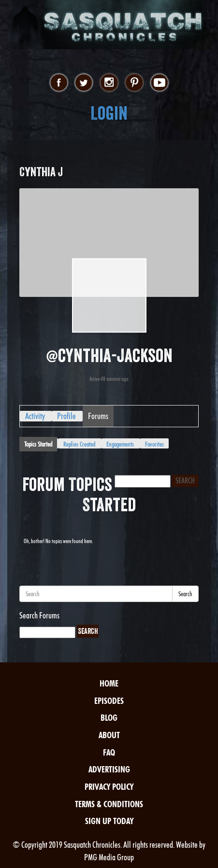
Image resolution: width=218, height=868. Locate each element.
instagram (109, 83)
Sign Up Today (109, 821)
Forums (98, 416)
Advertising (109, 769)
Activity (35, 416)
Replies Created (79, 444)
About (109, 735)
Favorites (154, 444)
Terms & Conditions (109, 804)
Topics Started (38, 444)
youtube (159, 83)
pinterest (134, 83)
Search (185, 594)
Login (109, 113)
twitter (84, 83)
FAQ (109, 752)
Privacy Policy (109, 787)
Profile (66, 416)
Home (109, 683)
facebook (59, 83)
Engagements (120, 444)
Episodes (109, 701)
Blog (109, 718)
